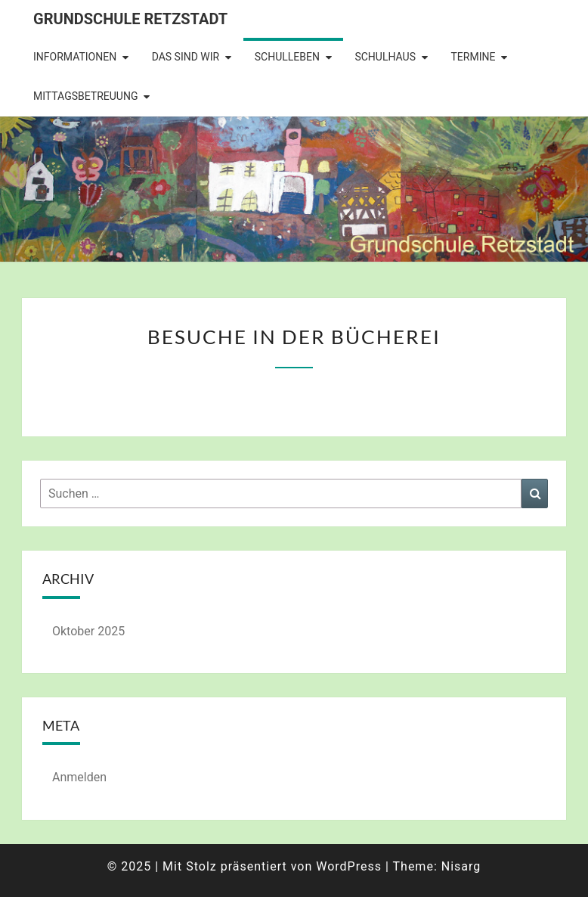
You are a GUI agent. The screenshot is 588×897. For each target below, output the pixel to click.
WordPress (349, 866)
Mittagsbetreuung (85, 96)
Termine (473, 57)
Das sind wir (186, 57)
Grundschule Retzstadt (130, 19)
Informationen (75, 57)
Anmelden (79, 777)
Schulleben (287, 57)
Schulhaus (385, 57)
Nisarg (461, 866)
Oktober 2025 (88, 631)
